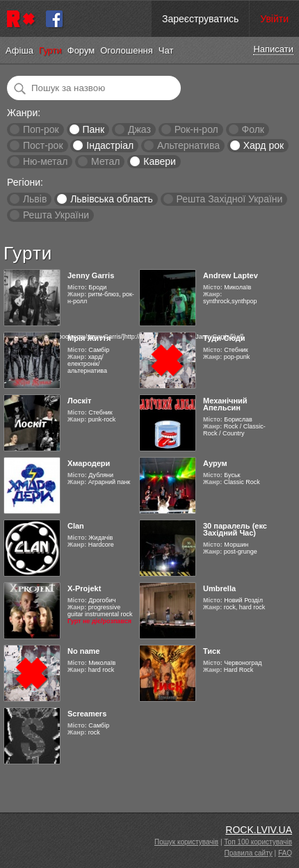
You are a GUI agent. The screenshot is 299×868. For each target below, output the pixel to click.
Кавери (160, 161)
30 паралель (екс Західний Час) (235, 529)
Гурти (50, 50)
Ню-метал (45, 161)
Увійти (274, 19)
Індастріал (110, 145)
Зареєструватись (200, 19)
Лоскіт (79, 401)
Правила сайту (249, 853)
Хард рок (264, 145)
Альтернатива (188, 145)
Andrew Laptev (231, 275)
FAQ (285, 853)
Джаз (139, 129)
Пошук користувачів (186, 842)
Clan (76, 526)
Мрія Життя (89, 338)
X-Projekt (84, 588)
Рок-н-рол (196, 129)
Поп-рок (41, 129)
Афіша (19, 50)
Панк (93, 129)
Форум (81, 50)
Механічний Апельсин (225, 404)
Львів (35, 199)
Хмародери (89, 463)
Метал (105, 161)
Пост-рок (43, 145)
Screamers (87, 714)
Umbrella (219, 588)
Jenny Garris (91, 275)
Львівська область (112, 199)
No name (83, 651)
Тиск (212, 651)
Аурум (215, 463)
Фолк (253, 129)
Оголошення (127, 50)
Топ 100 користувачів (258, 842)
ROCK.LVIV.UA (259, 830)
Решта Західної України (229, 199)
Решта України (56, 215)
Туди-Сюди (224, 338)
